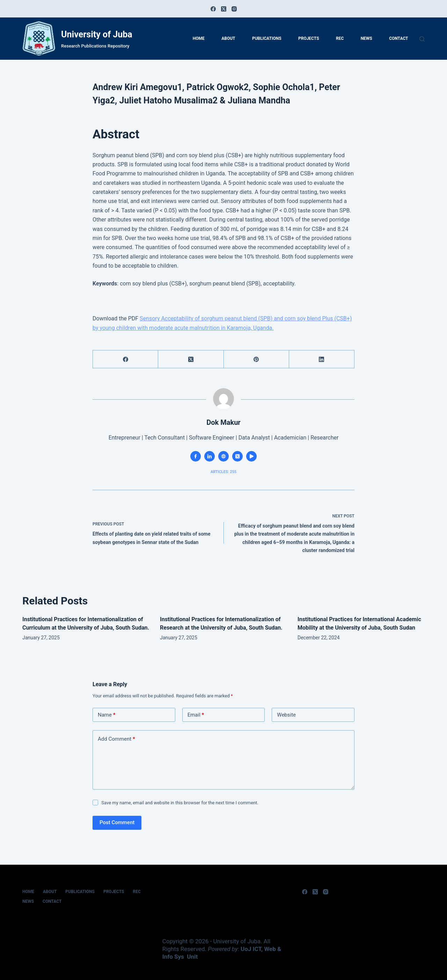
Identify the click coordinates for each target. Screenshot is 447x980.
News (367, 38)
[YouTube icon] (251, 456)
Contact (398, 38)
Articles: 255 (223, 472)
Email (196, 715)
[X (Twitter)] (224, 9)
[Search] (422, 39)
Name (107, 715)
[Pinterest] (257, 359)
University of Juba (97, 34)
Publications (267, 38)
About (228, 38)
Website (286, 715)
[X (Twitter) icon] (237, 456)
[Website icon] (223, 456)
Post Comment (117, 822)
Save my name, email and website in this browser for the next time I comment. (180, 803)
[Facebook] (213, 9)
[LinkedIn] (322, 359)
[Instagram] (234, 9)
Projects (309, 38)
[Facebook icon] (196, 456)
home (199, 38)
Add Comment (116, 739)
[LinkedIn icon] (210, 456)
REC (340, 38)
